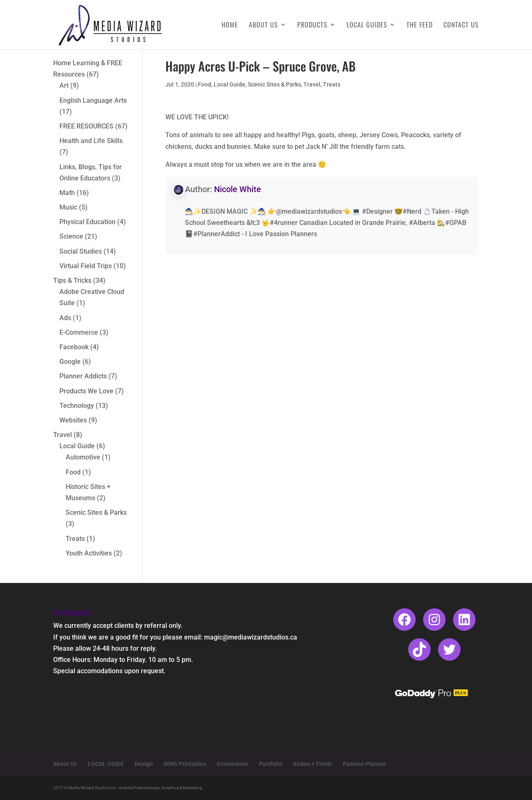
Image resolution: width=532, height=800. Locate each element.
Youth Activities (89, 553)
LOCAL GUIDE (106, 764)
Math (67, 193)
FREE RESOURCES (86, 126)
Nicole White (238, 189)
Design (144, 764)
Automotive (83, 457)
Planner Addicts (83, 376)
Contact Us (461, 26)
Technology (77, 406)
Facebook (74, 347)
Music (68, 207)
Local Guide (229, 84)
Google (70, 362)
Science (71, 236)
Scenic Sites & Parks (274, 84)
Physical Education (87, 222)
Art (64, 85)
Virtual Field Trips (86, 266)
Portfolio (271, 764)
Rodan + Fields (313, 764)
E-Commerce (79, 332)
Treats (332, 84)
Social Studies (81, 251)
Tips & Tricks (72, 280)
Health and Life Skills (91, 141)
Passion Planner (365, 764)
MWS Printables (185, 764)
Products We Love (86, 391)
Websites (73, 420)
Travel (312, 84)
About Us (264, 26)
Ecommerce (233, 764)
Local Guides (367, 26)
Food (204, 84)
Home (230, 26)
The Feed (420, 26)
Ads (65, 318)
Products (312, 26)
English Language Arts (93, 100)
